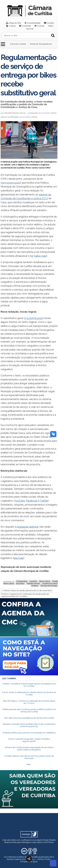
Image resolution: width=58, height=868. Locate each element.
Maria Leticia (45, 581)
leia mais (19, 558)
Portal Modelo (49, 840)
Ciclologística (22, 581)
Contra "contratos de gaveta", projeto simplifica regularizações (29, 740)
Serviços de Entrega (49, 586)
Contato (50, 23)
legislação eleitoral (28, 527)
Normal (30, 29)
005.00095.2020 (11, 183)
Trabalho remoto (33, 583)
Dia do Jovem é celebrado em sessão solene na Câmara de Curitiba (29, 693)
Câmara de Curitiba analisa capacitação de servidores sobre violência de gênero (29, 749)
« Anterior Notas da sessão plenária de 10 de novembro (26, 590)
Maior (51, 26)
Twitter (44, 501)
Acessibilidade (34, 23)
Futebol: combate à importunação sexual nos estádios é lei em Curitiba (29, 685)
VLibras (12, 26)
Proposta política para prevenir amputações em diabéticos (29, 733)
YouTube (20, 501)
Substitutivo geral (50, 583)
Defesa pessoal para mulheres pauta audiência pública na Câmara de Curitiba (29, 710)
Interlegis (26, 842)
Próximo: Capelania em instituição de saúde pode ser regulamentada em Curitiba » (25, 595)
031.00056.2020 (34, 318)
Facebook (32, 501)
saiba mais (40, 256)
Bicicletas (20, 583)
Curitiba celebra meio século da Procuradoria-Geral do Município (29, 757)
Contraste (26, 26)
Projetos (35, 586)
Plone (51, 842)
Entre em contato (18, 44)
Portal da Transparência (41, 44)
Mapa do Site (15, 23)
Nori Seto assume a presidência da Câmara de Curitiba (29, 718)
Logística (33, 581)
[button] (29, 859)
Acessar (41, 26)
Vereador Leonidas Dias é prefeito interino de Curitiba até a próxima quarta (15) (29, 725)
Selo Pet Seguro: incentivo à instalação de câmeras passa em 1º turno (29, 702)
